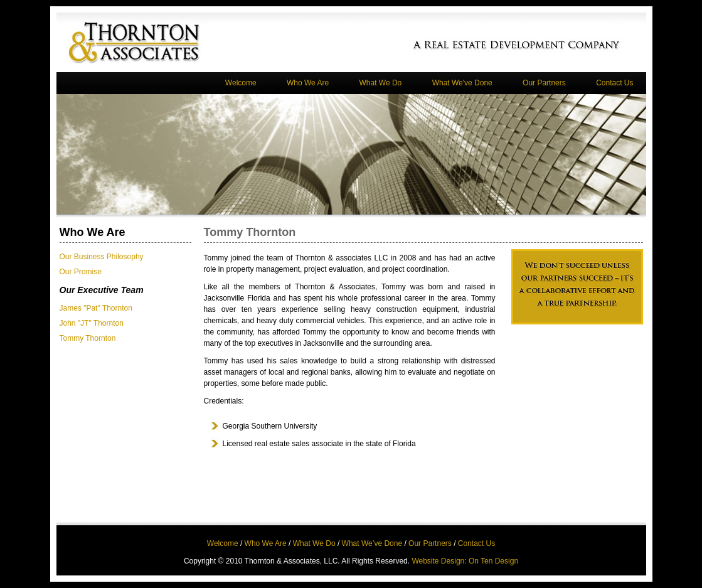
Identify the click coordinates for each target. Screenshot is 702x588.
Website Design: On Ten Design (465, 561)
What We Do (380, 83)
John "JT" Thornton (92, 323)
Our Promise (81, 272)
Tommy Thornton (88, 338)
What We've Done (462, 83)
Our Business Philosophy (102, 257)
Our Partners (544, 83)
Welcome (241, 83)
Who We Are (308, 83)
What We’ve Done (372, 543)
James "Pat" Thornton (96, 308)
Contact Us (614, 83)
